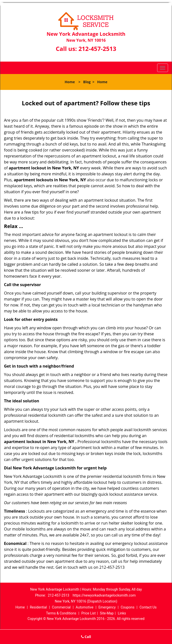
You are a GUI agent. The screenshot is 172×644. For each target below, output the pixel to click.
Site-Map (107, 613)
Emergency (107, 607)
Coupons (128, 607)
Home (70, 82)
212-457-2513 (97, 49)
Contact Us (148, 607)
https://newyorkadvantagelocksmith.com (104, 595)
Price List (88, 613)
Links (122, 613)
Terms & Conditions (61, 613)
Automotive (85, 607)
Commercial (61, 607)
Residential (38, 607)
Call (86, 637)
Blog (87, 82)
